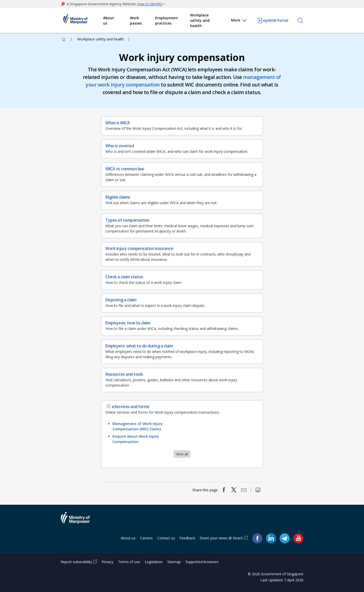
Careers (146, 538)
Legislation (154, 562)
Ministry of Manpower (79, 521)
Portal (272, 20)
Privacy (107, 562)
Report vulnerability (76, 562)
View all (182, 454)
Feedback (187, 538)
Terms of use (129, 562)
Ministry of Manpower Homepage (82, 20)
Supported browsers (202, 562)
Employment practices (167, 20)
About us (109, 20)
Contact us (166, 538)
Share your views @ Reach (221, 538)
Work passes (136, 20)
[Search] (300, 20)
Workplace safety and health (200, 20)
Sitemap (174, 562)
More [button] (239, 21)
